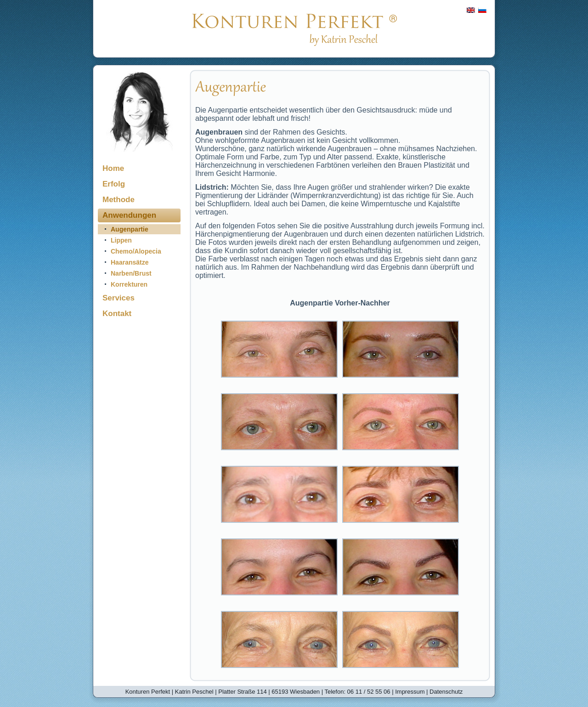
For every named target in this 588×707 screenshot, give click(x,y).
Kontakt (117, 314)
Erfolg (114, 184)
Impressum (410, 692)
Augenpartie (130, 229)
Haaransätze (130, 262)
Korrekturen (129, 284)
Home (113, 168)
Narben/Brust (131, 273)
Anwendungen (129, 215)
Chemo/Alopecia (136, 251)
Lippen (121, 240)
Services (119, 298)
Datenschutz (446, 692)
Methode (119, 200)
